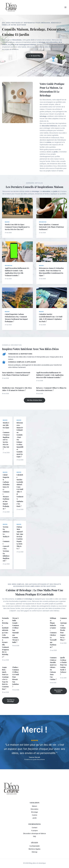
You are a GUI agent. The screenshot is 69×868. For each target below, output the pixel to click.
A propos (34, 831)
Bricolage (35, 812)
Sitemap (34, 852)
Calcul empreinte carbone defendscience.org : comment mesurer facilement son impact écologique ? (6, 492)
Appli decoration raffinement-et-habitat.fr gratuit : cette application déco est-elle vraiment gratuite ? (50, 375)
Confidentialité (34, 846)
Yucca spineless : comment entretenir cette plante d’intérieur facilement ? (49, 227)
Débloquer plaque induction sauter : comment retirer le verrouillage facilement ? (53, 635)
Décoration (43, 222)
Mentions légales (35, 849)
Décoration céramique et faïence (35, 834)
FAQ (34, 836)
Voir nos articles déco (35, 400)
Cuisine (35, 815)
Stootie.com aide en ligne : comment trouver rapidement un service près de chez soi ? (16, 227)
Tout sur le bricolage (11, 705)
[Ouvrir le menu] (66, 7)
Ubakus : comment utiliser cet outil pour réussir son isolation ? (16, 682)
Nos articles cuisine (58, 696)
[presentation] (17, 208)
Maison (7, 222)
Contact (34, 828)
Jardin (35, 818)
